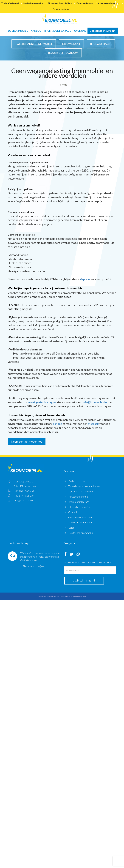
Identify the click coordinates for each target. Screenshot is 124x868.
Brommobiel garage (58, 31)
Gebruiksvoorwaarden (80, 517)
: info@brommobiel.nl (94, 402)
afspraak (85, 279)
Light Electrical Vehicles (81, 491)
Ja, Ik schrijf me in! (84, 580)
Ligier (71, 528)
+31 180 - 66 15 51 (24, 491)
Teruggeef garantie (78, 497)
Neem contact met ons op (27, 441)
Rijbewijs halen (101, 44)
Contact (73, 512)
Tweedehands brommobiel (34, 44)
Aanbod (36, 31)
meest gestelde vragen (42, 402)
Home (64, 85)
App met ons (61, 9)
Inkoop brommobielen (80, 507)
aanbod (58, 424)
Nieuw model (71, 44)
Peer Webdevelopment (76, 596)
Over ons (80, 31)
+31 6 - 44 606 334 (24, 496)
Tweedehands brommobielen (84, 486)
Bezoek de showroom (103, 31)
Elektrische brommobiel (81, 533)
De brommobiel (18, 31)
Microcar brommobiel (80, 522)
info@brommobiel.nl (25, 500)
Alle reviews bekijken (34, 566)
